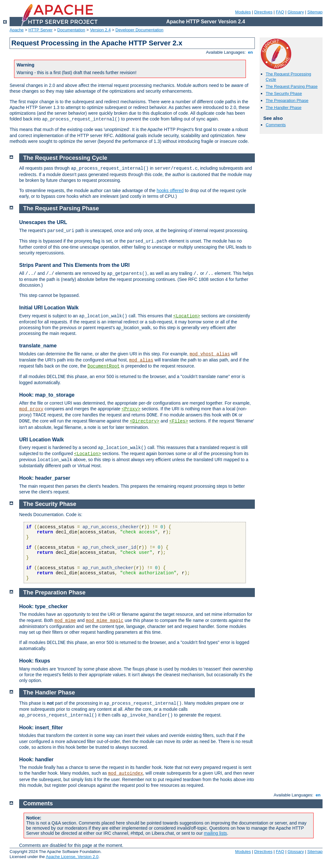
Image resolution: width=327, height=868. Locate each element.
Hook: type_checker (43, 606)
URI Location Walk (42, 440)
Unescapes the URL (43, 222)
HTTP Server (41, 30)
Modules (243, 12)
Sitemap (315, 12)
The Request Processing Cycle (65, 158)
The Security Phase (284, 93)
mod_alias (141, 360)
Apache (17, 30)
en (250, 52)
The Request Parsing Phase (292, 86)
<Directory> (144, 421)
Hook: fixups (35, 661)
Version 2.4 (100, 30)
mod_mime (65, 621)
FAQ (280, 12)
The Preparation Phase (287, 101)
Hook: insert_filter (41, 728)
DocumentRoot (104, 366)
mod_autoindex (126, 773)
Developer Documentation (140, 30)
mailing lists (215, 833)
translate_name (38, 346)
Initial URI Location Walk (49, 308)
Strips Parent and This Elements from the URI (74, 265)
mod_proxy (31, 409)
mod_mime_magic (105, 621)
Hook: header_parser (45, 478)
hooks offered (170, 190)
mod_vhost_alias (210, 354)
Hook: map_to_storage (47, 395)
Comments (276, 125)
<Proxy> (131, 409)
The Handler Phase (284, 108)
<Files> (179, 421)
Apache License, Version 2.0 (72, 857)
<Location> (186, 316)
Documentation (71, 30)
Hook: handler (36, 759)
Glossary (296, 12)
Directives (263, 12)
